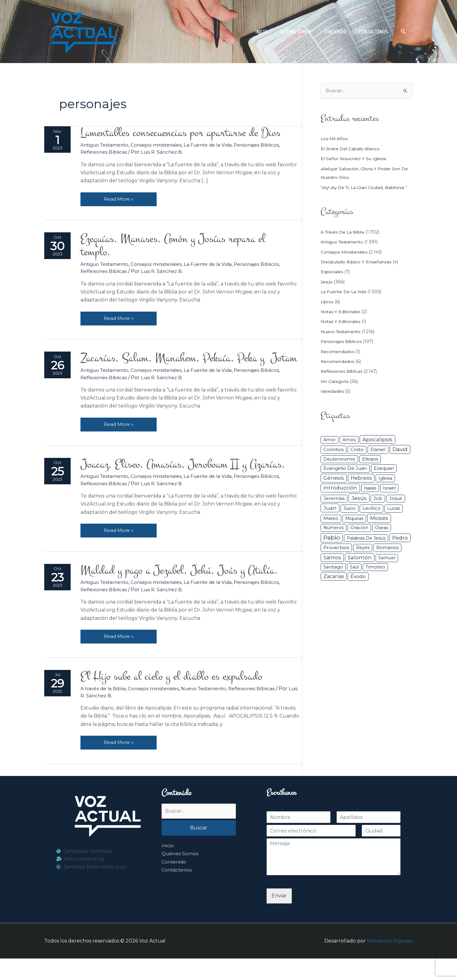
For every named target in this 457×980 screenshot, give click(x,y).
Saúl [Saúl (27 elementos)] (354, 567)
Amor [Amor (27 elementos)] (330, 440)
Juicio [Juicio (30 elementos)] (350, 509)
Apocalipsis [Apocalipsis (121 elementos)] (377, 440)
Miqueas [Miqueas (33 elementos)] (354, 519)
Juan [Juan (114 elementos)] (330, 509)
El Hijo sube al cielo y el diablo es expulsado (180, 697)
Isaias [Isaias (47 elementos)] (370, 488)
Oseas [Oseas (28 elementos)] (382, 528)
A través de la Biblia (105, 709)
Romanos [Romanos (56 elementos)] (387, 548)
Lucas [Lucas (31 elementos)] (394, 509)
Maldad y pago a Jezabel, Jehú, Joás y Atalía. (188, 590)
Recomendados (338, 352)
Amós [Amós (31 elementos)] (349, 440)
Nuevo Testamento (210, 709)
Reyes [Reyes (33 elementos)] (363, 548)
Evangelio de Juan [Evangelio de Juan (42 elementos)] (345, 469)
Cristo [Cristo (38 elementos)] (357, 450)
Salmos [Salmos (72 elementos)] (332, 558)
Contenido (174, 884)
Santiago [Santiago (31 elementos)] (333, 567)
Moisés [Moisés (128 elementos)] (379, 519)
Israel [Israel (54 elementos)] (389, 488)
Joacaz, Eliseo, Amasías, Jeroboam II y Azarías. (192, 483)
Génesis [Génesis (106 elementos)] (334, 478)
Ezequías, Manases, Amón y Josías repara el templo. (181, 247)
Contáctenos (177, 892)
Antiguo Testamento (107, 146)
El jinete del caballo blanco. (353, 149)
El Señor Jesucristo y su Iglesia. (355, 159)
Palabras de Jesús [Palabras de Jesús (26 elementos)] (366, 538)
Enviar (279, 917)
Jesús (327, 282)
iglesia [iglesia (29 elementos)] (385, 479)
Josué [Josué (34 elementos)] (396, 499)
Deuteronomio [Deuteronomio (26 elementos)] (339, 460)
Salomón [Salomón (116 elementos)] (360, 558)
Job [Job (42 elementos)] (378, 499)
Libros (328, 302)
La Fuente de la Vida (215, 146)
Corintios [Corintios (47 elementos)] (334, 450)
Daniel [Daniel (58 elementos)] (378, 450)
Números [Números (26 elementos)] (334, 528)
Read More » (123, 198)
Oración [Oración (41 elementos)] (359, 528)
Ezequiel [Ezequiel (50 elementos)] (384, 469)
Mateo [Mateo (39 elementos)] (331, 519)
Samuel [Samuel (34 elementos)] (387, 558)
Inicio (168, 868)
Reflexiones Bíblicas (106, 153)
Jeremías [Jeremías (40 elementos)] (334, 499)
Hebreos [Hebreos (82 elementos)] (361, 478)
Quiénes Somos (181, 876)
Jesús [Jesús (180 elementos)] (359, 498)
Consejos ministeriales (162, 146)
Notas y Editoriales (341, 312)
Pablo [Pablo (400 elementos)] (332, 538)
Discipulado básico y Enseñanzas (357, 262)
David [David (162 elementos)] (400, 450)
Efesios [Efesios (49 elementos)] (370, 460)
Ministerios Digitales (389, 962)
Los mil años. (335, 139)
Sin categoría (336, 382)
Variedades (332, 392)
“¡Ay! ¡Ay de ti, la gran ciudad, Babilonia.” (366, 188)
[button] (403, 31)
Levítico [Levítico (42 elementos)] (371, 509)
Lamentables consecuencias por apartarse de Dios (189, 133)
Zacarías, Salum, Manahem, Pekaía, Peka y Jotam (182, 368)
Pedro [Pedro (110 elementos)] (400, 538)
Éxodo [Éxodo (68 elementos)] (358, 577)
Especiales (332, 272)
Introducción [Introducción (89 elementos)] (340, 488)
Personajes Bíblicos (266, 146)
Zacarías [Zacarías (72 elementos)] (334, 577)
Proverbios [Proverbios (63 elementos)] (336, 548)
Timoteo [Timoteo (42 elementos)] (375, 567)
